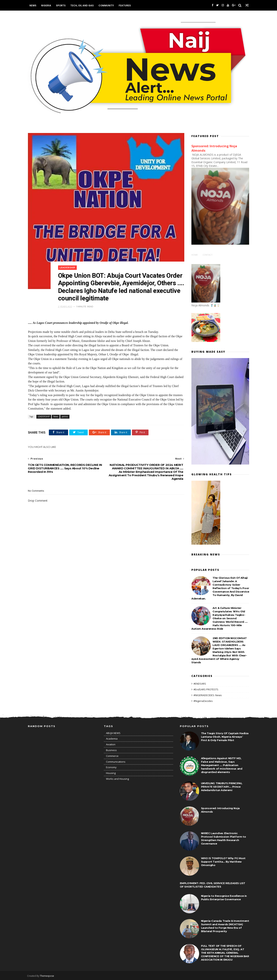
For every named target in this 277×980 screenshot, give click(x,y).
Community (107, 5)
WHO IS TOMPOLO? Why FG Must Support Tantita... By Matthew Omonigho (223, 861)
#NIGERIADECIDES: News (208, 695)
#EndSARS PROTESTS (206, 689)
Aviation (111, 744)
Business (111, 750)
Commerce (112, 755)
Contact (208, 254)
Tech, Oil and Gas (83, 5)
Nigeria (47, 5)
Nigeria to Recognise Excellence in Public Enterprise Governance (224, 897)
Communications (116, 761)
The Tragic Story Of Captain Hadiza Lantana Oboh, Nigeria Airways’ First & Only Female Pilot (225, 736)
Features (126, 5)
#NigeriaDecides (203, 700)
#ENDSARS (200, 683)
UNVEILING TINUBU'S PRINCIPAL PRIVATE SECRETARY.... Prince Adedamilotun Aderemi (222, 786)
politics (65, 413)
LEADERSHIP (68, 263)
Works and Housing (117, 778)
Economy (111, 767)
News (34, 5)
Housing (111, 773)
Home (195, 254)
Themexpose (48, 975)
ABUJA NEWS (113, 732)
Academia (112, 738)
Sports (62, 5)
